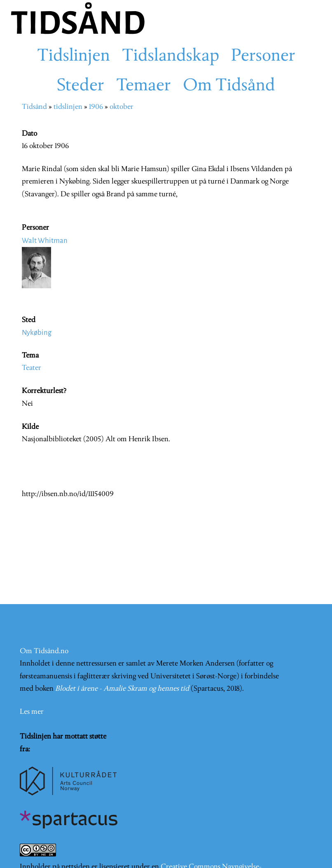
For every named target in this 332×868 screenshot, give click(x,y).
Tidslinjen (74, 56)
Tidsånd (34, 107)
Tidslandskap (171, 56)
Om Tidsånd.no (44, 651)
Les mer (32, 712)
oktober (122, 107)
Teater (32, 368)
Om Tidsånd (229, 86)
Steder (81, 86)
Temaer (144, 86)
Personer (263, 56)
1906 (96, 107)
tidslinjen (68, 107)
